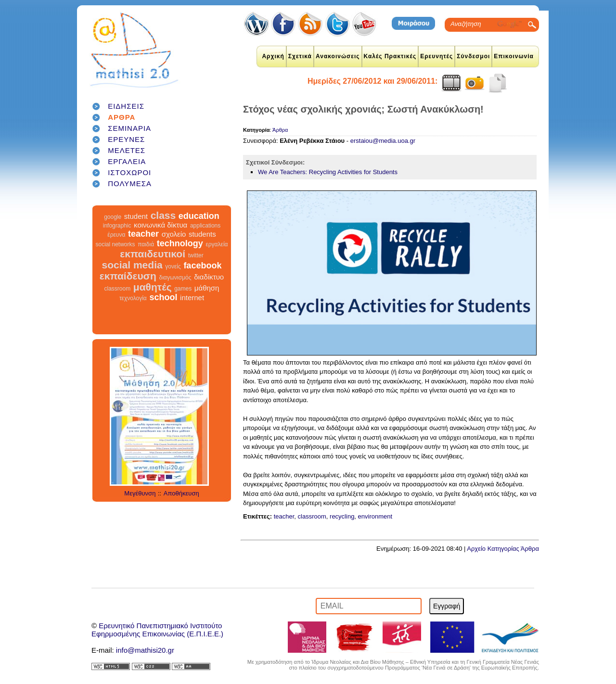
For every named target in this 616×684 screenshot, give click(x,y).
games (183, 289)
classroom (118, 289)
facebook (202, 266)
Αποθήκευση (181, 493)
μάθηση (207, 288)
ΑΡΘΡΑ (122, 117)
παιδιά (146, 244)
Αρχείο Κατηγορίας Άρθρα (503, 549)
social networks (115, 244)
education (199, 216)
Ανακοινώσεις (338, 56)
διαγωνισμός (175, 278)
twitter (196, 255)
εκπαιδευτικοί (153, 254)
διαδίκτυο (209, 277)
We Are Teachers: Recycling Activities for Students (328, 172)
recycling (342, 516)
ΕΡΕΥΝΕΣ (126, 139)
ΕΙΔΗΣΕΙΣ (126, 106)
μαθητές (153, 287)
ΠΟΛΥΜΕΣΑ (130, 184)
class (163, 215)
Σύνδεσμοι (473, 56)
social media (132, 265)
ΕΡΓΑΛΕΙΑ (127, 161)
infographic (117, 226)
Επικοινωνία (514, 56)
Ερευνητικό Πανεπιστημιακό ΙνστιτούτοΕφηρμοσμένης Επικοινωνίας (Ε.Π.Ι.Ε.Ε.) (157, 630)
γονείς (173, 266)
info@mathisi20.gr (145, 650)
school (163, 297)
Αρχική (273, 56)
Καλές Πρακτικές (390, 56)
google (113, 217)
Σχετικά (300, 56)
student (136, 216)
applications (205, 226)
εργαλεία (217, 244)
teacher (143, 234)
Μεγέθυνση (140, 493)
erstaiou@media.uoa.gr (383, 141)
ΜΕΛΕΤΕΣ (127, 150)
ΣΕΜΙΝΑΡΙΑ (129, 128)
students (202, 234)
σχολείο (174, 234)
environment (375, 516)
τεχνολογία (133, 298)
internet (192, 298)
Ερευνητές (436, 56)
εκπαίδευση (128, 276)
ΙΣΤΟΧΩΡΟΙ (129, 172)
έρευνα (116, 235)
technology (180, 243)
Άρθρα (280, 130)
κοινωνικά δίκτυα (160, 225)
